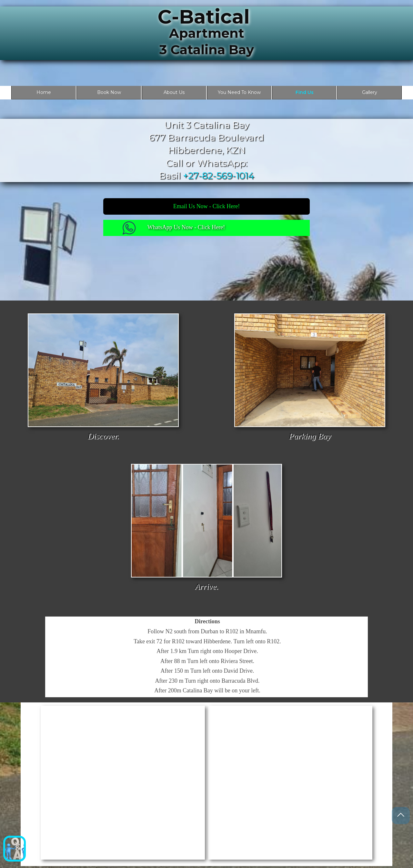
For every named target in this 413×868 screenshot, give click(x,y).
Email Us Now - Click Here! (206, 206)
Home (44, 92)
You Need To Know (239, 92)
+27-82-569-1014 (219, 176)
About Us (174, 92)
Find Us (305, 92)
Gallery (370, 92)
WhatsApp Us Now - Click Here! (186, 227)
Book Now (109, 92)
